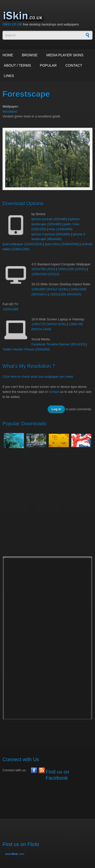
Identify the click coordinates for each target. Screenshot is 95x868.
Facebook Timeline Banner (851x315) (58, 344)
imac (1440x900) (60, 229)
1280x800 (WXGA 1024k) (50, 289)
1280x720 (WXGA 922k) (49, 324)
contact (54, 392)
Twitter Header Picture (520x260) (26, 349)
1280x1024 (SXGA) (45, 274)
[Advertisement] (47, 507)
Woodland (10, 111)
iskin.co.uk (12, 24)
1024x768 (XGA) (43, 269)
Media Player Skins (65, 55)
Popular (48, 65)
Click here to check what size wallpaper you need (38, 377)
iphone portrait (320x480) (49, 219)
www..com (15, 854)
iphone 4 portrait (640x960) (51, 234)
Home (8, 55)
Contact (74, 65)
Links (9, 76)
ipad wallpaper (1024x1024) (22, 244)
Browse (30, 55)
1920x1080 (10, 309)
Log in (56, 409)
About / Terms (17, 65)
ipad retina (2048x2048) (62, 244)
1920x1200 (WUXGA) (66, 294)
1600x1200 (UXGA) (72, 269)
